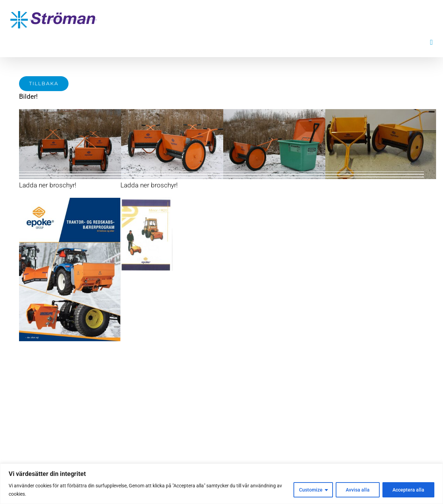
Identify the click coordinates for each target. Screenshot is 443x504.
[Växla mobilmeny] (431, 42)
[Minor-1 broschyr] (146, 201)
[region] (221, 484)
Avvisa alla (358, 490)
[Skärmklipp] (70, 201)
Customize (311, 490)
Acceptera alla (408, 490)
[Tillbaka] (44, 84)
